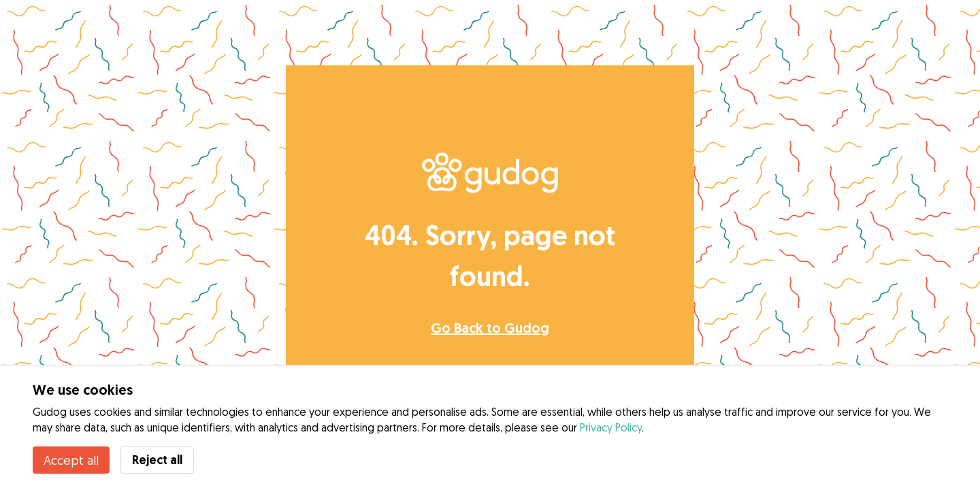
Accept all (71, 460)
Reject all (157, 460)
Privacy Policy (611, 427)
